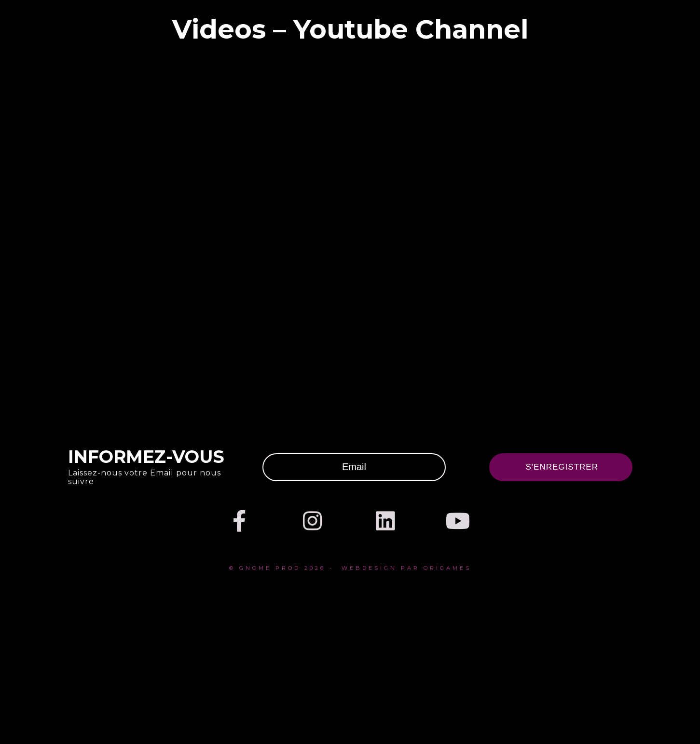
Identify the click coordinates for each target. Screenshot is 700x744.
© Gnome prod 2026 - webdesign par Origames (350, 568)
